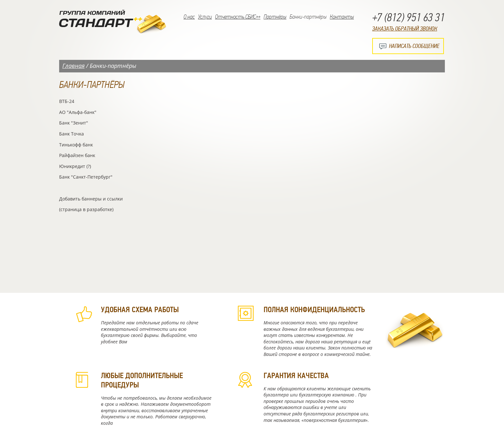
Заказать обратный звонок (405, 29)
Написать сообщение (414, 46)
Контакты (342, 17)
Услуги (205, 17)
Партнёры (275, 17)
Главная (73, 66)
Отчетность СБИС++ (238, 17)
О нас (189, 17)
